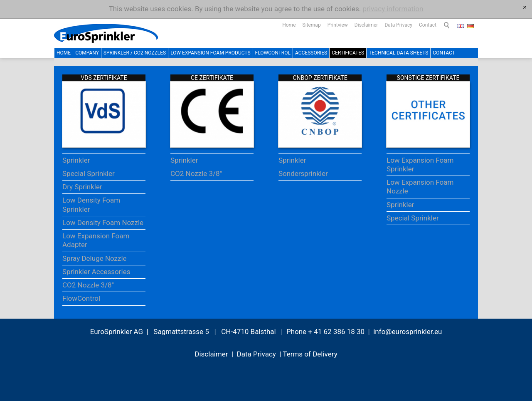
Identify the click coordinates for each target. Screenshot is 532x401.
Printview (338, 25)
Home (289, 25)
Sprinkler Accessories (96, 272)
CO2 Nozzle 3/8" (88, 285)
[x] (525, 7)
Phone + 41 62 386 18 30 (325, 332)
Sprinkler (76, 160)
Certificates (348, 53)
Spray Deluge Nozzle (95, 258)
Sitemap (312, 25)
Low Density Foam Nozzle (103, 223)
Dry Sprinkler (82, 187)
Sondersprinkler (303, 173)
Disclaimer (366, 25)
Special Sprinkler (89, 173)
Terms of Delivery (310, 354)
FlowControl (273, 53)
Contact (428, 25)
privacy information (393, 9)
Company (87, 53)
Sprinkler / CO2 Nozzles (135, 53)
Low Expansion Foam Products (210, 53)
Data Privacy (398, 25)
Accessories (311, 53)
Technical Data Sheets (398, 53)
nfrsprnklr (408, 332)
